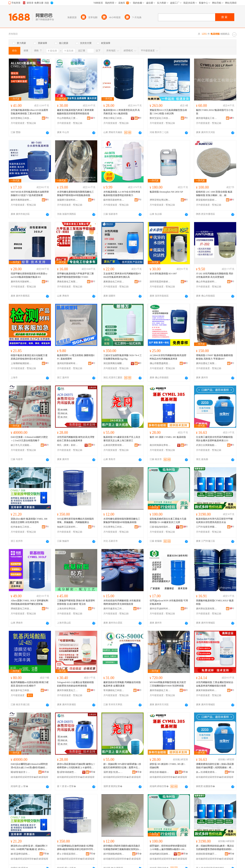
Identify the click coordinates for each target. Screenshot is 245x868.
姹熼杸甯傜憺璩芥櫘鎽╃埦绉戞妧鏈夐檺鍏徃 (207, 854)
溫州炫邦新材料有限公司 (68, 363)
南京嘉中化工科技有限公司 (21, 690)
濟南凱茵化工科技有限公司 (21, 609)
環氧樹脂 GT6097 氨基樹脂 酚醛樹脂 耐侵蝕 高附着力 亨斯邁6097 (214, 357)
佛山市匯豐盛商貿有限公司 (160, 363)
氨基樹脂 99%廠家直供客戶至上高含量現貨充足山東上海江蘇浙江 (122, 439)
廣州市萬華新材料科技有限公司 (21, 200)
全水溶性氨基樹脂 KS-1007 (163, 274)
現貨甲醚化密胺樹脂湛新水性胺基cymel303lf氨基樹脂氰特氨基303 (29, 275)
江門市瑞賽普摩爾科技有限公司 (207, 527)
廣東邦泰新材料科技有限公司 (207, 690)
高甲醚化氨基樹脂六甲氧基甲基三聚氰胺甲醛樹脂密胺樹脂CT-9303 (75, 275)
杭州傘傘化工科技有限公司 (21, 527)
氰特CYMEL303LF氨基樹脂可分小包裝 (215, 112)
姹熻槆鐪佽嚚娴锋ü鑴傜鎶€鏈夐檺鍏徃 (160, 854)
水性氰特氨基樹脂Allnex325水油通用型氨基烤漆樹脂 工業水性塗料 (29, 112)
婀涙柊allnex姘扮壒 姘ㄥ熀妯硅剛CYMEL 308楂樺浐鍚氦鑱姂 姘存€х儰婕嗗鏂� (29, 848)
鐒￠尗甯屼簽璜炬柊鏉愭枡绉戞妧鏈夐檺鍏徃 (68, 854)
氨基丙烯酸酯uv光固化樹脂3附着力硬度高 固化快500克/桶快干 (30, 684)
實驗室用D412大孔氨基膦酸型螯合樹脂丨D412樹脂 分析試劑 (168, 112)
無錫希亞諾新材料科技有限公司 (68, 527)
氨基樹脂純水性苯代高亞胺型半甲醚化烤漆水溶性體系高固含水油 (214, 521)
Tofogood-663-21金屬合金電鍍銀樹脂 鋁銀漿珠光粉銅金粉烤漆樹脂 (75, 684)
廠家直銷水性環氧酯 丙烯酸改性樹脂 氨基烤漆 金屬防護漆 (122, 684)
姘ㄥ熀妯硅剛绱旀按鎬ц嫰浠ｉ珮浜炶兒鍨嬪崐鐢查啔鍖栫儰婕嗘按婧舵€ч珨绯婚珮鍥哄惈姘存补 (215, 848)
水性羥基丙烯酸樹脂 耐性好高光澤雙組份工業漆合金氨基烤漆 (76, 439)
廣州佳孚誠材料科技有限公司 (160, 609)
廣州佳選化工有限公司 (207, 363)
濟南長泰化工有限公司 (68, 282)
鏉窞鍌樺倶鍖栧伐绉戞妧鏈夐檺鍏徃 (21, 854)
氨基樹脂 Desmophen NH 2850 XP (166, 192)
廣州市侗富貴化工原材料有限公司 (68, 690)
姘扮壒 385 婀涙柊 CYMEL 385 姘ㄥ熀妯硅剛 (168, 766)
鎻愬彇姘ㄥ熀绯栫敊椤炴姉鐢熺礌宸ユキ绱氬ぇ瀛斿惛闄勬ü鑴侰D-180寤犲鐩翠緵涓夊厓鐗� (168, 848)
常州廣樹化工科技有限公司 (114, 690)
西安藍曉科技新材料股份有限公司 (207, 200)
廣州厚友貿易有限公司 (207, 609)
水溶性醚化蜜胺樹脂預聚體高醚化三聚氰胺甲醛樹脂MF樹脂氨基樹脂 (75, 194)
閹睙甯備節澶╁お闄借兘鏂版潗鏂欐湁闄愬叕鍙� (21, 772)
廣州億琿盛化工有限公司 (207, 118)
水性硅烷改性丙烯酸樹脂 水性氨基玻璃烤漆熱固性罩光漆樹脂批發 (122, 602)
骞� (45, 772)
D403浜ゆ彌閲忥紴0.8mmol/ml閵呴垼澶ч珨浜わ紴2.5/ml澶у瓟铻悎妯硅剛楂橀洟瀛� (29, 766)
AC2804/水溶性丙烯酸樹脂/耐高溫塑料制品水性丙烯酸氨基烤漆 (168, 357)
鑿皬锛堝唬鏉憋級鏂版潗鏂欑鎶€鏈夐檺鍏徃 (68, 772)
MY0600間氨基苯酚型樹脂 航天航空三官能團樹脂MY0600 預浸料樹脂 (168, 684)
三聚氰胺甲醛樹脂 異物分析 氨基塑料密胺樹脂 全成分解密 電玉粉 (76, 602)
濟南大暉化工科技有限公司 (114, 118)
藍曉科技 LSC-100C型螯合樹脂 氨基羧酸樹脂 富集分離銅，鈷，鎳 (214, 194)
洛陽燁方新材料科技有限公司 (68, 200)
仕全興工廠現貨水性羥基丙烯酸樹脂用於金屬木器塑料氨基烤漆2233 (214, 439)
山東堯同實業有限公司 (114, 445)
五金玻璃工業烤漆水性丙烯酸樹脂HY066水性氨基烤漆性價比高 (122, 275)
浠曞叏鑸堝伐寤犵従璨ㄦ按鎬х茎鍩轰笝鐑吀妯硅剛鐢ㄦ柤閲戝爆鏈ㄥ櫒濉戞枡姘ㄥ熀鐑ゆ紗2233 (215, 766)
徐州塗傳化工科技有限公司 (21, 118)
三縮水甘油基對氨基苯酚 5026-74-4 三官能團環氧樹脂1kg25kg (122, 357)
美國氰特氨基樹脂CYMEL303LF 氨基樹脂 (215, 602)
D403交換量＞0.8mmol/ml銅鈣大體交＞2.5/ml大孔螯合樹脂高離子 (29, 439)
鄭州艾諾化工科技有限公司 (160, 118)
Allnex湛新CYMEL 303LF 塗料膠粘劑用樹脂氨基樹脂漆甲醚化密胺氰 (29, 602)
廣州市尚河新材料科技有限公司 (21, 282)
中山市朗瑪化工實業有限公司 (68, 118)
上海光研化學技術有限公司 (68, 609)
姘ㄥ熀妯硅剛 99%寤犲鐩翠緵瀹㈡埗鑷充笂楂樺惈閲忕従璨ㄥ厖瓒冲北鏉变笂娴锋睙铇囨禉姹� (122, 766)
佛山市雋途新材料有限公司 (207, 282)
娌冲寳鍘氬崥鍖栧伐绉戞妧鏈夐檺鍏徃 (114, 854)
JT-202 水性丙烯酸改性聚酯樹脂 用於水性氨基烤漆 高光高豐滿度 (215, 275)
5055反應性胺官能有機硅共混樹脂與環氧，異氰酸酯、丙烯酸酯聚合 (75, 521)
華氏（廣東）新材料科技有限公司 (68, 445)
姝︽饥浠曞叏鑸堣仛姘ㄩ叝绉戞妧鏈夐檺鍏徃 (207, 772)
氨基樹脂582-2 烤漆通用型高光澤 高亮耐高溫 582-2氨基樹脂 (122, 112)
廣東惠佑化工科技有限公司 (114, 282)
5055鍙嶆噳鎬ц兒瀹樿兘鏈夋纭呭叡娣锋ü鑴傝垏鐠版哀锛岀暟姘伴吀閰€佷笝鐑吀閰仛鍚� (75, 848)
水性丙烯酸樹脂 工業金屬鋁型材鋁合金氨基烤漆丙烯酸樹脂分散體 (215, 684)
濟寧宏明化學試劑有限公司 (160, 200)
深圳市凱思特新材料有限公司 (160, 282)
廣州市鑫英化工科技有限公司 (114, 609)
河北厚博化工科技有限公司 (114, 527)
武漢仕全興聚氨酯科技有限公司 (207, 445)
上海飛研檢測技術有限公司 (21, 363)
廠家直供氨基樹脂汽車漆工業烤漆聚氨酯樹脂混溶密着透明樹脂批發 (75, 112)
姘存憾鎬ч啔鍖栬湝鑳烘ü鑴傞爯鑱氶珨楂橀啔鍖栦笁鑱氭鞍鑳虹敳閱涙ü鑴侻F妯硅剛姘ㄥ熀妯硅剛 (122, 848)
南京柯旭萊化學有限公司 (160, 445)
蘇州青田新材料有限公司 (114, 200)
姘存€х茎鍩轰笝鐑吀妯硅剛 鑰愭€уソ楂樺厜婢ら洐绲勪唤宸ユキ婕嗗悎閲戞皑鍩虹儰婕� (76, 766)
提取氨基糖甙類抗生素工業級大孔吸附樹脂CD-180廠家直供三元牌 (168, 521)
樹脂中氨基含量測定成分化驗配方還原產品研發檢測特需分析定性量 (29, 357)
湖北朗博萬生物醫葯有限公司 (114, 363)
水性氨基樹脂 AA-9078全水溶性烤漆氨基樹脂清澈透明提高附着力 (122, 194)
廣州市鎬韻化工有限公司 (160, 690)
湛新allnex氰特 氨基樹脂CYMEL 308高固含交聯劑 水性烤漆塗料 (29, 521)
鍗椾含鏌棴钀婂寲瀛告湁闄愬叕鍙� (160, 772)
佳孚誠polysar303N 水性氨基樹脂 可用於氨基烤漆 (169, 602)
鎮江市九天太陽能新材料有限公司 (21, 445)
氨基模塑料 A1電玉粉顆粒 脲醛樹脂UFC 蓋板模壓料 (76, 357)
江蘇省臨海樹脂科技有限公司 (160, 527)
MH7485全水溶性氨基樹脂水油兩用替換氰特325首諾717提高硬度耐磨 (30, 194)
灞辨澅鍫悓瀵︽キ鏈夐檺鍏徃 (114, 772)
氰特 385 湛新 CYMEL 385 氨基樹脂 (168, 437)
